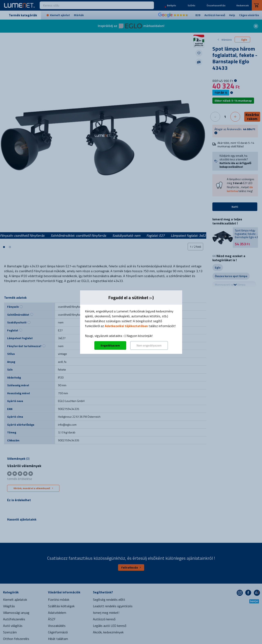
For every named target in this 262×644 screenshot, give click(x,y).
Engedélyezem (110, 345)
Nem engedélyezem (149, 345)
